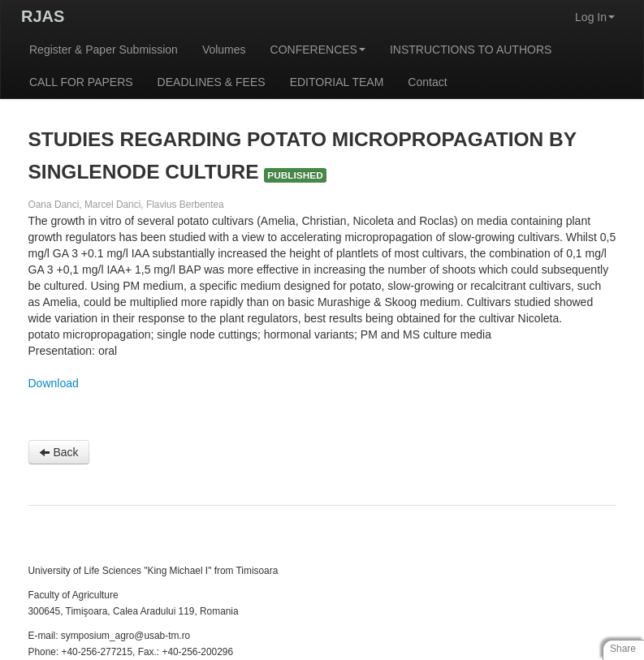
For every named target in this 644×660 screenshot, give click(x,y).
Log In (595, 17)
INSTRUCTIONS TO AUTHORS (471, 50)
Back (59, 452)
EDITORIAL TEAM (337, 82)
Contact (427, 82)
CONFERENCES (318, 50)
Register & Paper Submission (104, 50)
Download (54, 383)
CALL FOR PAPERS (81, 82)
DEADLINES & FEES (212, 82)
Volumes (224, 50)
